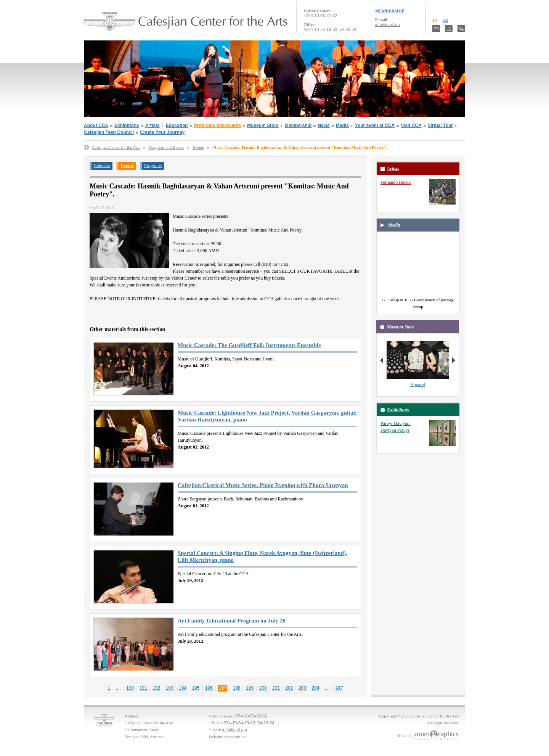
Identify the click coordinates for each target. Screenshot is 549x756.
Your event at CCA (375, 125)
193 (170, 688)
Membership (298, 125)
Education (177, 125)
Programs (153, 166)
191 (143, 688)
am (445, 20)
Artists (152, 125)
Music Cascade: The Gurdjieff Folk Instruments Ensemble (249, 345)
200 (263, 688)
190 (130, 688)
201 (276, 688)
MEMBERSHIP (390, 11)
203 (302, 688)
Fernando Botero (396, 182)
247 (339, 688)
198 (237, 688)
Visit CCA (411, 125)
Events (198, 147)
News (323, 125)
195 (196, 688)
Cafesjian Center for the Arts (116, 147)
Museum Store (263, 125)
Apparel (418, 384)
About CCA (96, 125)
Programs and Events (218, 125)
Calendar (102, 166)
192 (156, 688)
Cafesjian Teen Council (109, 132)
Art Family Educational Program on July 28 (232, 621)
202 (289, 688)
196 (209, 688)
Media (342, 125)
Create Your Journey (162, 132)
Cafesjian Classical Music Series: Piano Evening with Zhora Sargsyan (263, 485)
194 (183, 688)
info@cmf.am (388, 24)
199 (250, 688)
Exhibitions (127, 125)
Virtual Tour (440, 125)
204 (315, 688)
